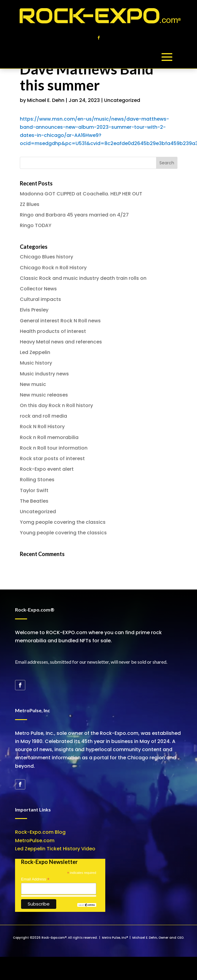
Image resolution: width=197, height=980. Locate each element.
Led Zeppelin (35, 352)
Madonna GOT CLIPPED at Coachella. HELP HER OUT (81, 194)
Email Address (35, 879)
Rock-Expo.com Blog (40, 832)
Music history (36, 363)
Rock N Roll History (42, 427)
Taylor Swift (34, 490)
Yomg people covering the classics (63, 522)
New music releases (44, 395)
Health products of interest (53, 331)
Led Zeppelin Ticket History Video (55, 849)
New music (33, 384)
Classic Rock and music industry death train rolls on (83, 278)
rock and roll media (43, 416)
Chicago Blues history (46, 257)
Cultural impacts (40, 299)
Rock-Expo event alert (47, 469)
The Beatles (34, 501)
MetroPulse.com (35, 841)
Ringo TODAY (36, 225)
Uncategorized (122, 100)
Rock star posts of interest (52, 458)
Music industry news (44, 374)
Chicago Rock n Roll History (53, 268)
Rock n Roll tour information (54, 448)
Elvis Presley (34, 310)
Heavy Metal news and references (61, 342)
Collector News (38, 289)
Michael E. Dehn (46, 100)
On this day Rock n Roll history (56, 405)
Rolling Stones (37, 480)
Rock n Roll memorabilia (49, 437)
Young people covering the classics (63, 533)
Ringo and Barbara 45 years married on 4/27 (74, 215)
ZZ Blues (30, 204)
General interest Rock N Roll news (60, 321)
